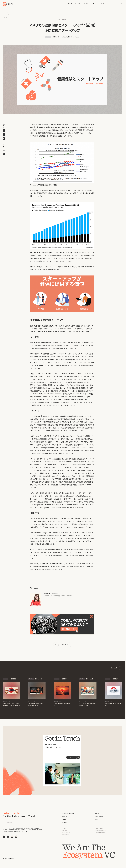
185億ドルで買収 (49, 538)
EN (122, 4)
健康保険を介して (65, 553)
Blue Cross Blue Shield (56, 388)
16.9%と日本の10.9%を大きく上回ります (54, 127)
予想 (60, 136)
